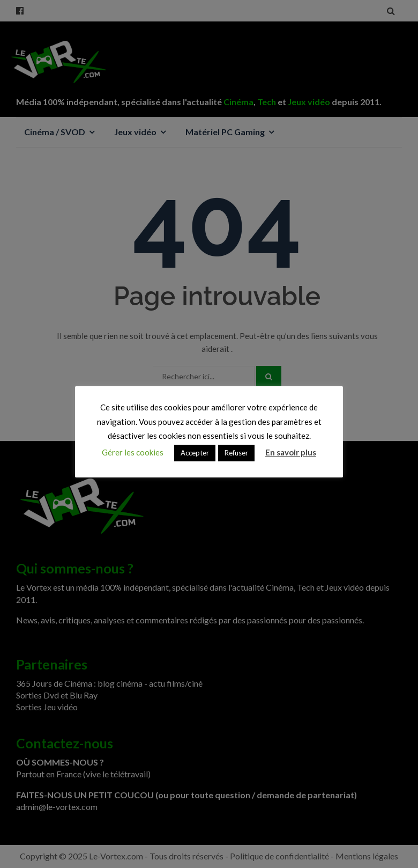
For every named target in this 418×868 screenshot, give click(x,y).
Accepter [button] (195, 453)
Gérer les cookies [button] (133, 452)
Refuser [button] (236, 453)
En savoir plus (291, 452)
